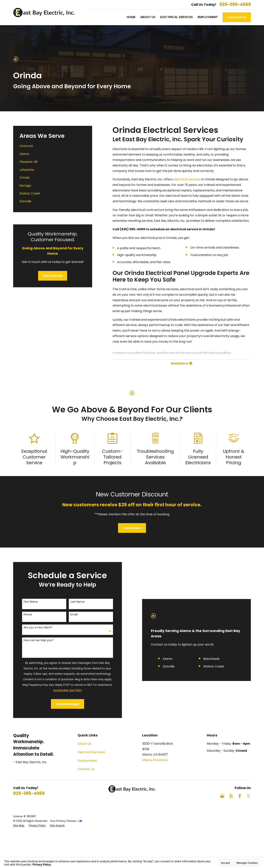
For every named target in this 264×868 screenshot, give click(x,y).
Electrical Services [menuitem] (177, 17)
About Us (84, 744)
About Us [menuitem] (148, 17)
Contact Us (237, 17)
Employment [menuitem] (208, 17)
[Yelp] (231, 796)
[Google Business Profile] (222, 796)
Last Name (74, 602)
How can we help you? (35, 640)
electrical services (187, 179)
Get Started (53, 276)
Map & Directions (155, 760)
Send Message (64, 704)
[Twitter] (249, 796)
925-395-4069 (235, 5)
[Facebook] (240, 796)
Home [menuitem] (131, 17)
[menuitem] (53, 146)
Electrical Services (91, 752)
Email (70, 615)
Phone (24, 615)
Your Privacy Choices (66, 821)
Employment (87, 761)
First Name (27, 602)
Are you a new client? (35, 628)
